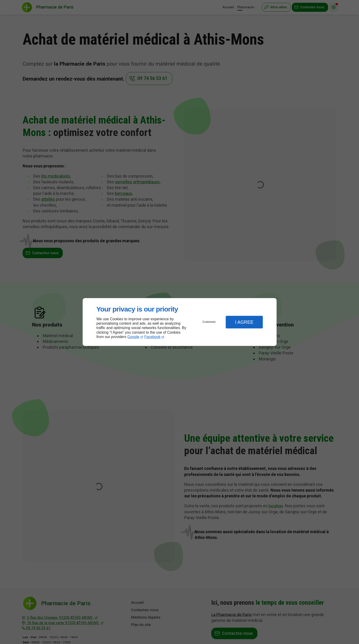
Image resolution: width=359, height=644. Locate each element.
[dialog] (180, 322)
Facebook (152, 337)
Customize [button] (209, 322)
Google (133, 337)
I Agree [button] (244, 322)
